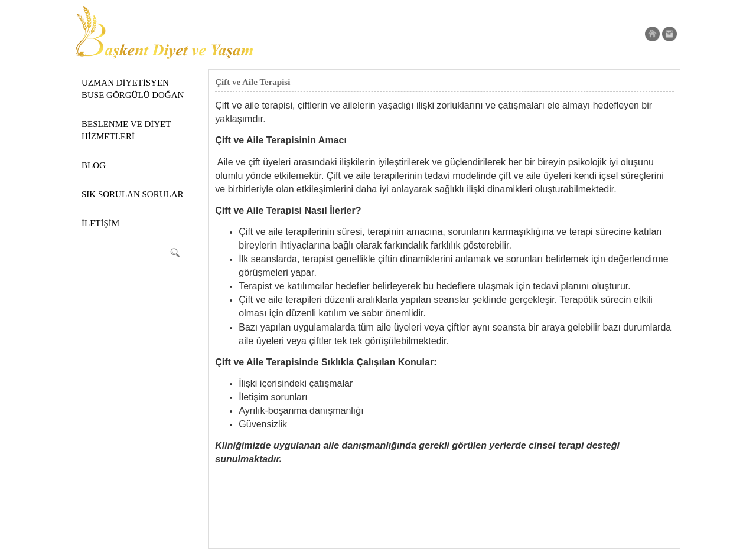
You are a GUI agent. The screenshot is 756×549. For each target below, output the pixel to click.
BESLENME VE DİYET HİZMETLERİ (126, 130)
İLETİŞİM (100, 223)
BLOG (94, 165)
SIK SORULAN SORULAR (133, 194)
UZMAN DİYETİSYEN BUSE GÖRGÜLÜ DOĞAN (133, 89)
